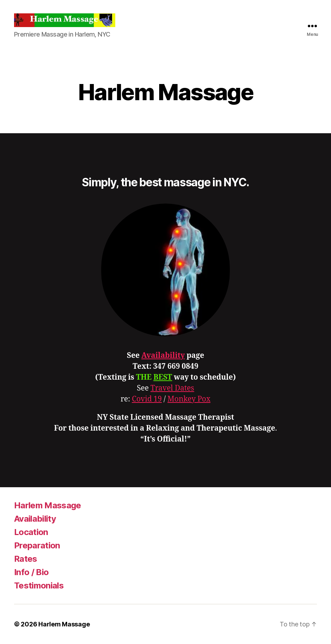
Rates (26, 559)
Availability (163, 356)
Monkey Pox (189, 399)
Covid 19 (147, 399)
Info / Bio (31, 572)
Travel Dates (172, 388)
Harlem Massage (48, 505)
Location (31, 532)
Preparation (37, 545)
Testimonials (39, 585)
